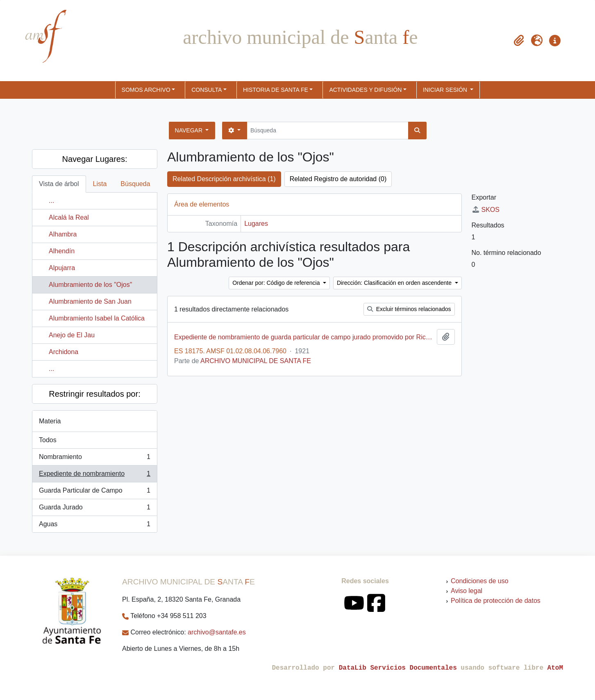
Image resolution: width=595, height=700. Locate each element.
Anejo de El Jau (72, 335)
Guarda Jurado (94, 509)
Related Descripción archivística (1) (224, 179)
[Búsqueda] (328, 131)
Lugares (256, 224)
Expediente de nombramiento (94, 475)
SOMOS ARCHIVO (146, 90)
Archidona (64, 352)
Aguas (94, 526)
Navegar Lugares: (95, 159)
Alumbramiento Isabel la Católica (97, 318)
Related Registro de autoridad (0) (338, 179)
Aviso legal (467, 591)
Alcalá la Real (69, 217)
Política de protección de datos (496, 601)
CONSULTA (207, 90)
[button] (519, 41)
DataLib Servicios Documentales (398, 668)
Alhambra (63, 234)
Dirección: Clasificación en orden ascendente (395, 283)
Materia (50, 421)
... (51, 201)
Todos (48, 440)
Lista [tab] (100, 184)
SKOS (486, 210)
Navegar (190, 130)
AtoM (555, 668)
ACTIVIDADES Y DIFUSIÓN (365, 90)
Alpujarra (62, 268)
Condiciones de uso (480, 581)
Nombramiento (94, 459)
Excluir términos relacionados (409, 309)
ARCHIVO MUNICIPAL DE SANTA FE (256, 361)
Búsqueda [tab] (135, 184)
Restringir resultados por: (94, 394)
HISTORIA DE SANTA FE (276, 90)
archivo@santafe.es (217, 632)
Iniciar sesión (446, 90)
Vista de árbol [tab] (59, 184)
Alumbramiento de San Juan (90, 301)
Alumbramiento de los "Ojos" (90, 285)
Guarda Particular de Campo (94, 492)
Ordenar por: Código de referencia (277, 283)
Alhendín (62, 251)
